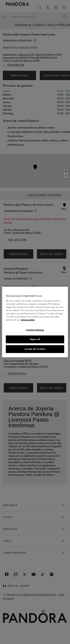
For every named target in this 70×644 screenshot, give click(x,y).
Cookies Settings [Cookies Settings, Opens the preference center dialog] (35, 330)
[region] (35, 322)
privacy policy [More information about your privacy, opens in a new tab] (28, 320)
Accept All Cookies (35, 349)
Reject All (35, 339)
